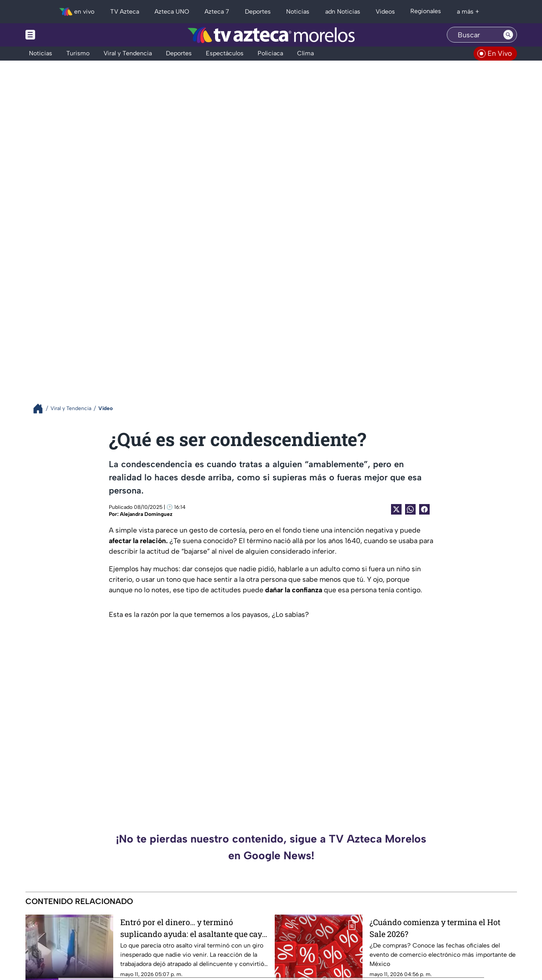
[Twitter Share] (396, 509)
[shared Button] (410, 509)
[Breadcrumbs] (41, 409)
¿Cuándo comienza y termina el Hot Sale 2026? (435, 928)
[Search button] (508, 35)
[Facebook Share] (424, 509)
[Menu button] (61, 35)
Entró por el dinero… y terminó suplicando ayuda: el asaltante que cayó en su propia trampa (193, 928)
